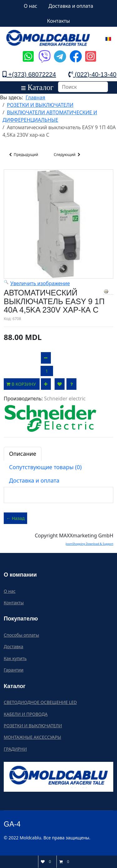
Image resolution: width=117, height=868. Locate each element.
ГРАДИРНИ (15, 749)
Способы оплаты (21, 635)
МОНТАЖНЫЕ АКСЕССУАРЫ (32, 737)
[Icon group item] (27, 52)
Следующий (68, 155)
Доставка (14, 646)
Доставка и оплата (71, 6)
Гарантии (14, 670)
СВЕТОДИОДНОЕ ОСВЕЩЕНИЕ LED (40, 702)
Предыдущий (23, 155)
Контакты (58, 21)
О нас (30, 6)
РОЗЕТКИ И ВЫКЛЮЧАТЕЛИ (33, 726)
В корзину (22, 384)
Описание (23, 454)
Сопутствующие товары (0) (45, 467)
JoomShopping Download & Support (89, 544)
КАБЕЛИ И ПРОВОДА (26, 714)
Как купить (15, 658)
